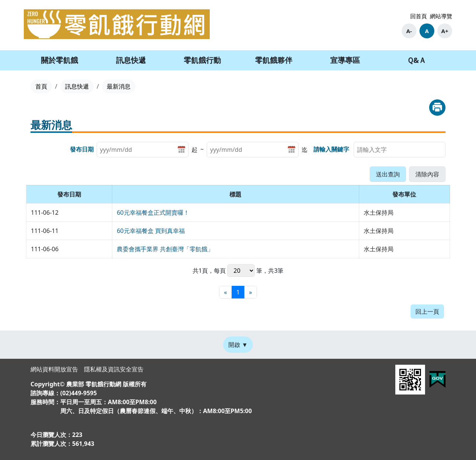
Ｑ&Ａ (417, 60)
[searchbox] (400, 150)
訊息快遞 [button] (131, 60)
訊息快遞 (77, 86)
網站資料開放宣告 (54, 369)
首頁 (41, 86)
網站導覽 (441, 16)
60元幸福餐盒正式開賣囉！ (153, 213)
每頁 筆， (241, 271)
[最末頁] (251, 292)
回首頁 (419, 16)
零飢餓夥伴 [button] (274, 60)
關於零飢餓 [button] (59, 60)
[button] (388, 174)
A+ (445, 31)
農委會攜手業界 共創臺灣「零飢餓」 (165, 249)
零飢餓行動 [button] (202, 60)
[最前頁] (225, 292)
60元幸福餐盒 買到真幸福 (151, 231)
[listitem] (147, 150)
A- (409, 31)
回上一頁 (427, 312)
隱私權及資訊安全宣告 (114, 369)
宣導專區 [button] (345, 60)
